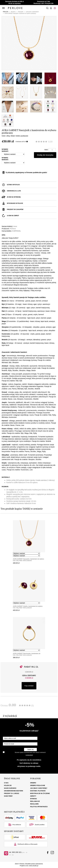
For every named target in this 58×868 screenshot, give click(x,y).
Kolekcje (8, 785)
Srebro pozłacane (38, 785)
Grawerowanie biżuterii (14, 791)
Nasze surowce (10, 788)
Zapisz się (30, 750)
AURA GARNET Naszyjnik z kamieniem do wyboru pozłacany (20, 13)
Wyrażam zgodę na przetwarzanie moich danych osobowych (30, 752)
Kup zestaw (29, 686)
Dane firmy (8, 796)
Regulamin (34, 804)
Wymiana (34, 799)
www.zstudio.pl (34, 866)
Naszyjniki (21, 12)
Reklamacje (35, 801)
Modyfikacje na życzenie (40, 793)
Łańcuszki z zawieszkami (32, 12)
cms (27, 866)
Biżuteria (13, 12)
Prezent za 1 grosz (12, 793)
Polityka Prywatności (39, 807)
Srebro (33, 783)
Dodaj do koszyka (45, 155)
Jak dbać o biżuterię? (39, 788)
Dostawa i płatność (38, 791)
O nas (6, 783)
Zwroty (33, 796)
